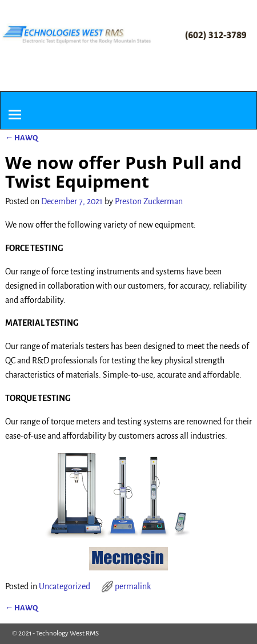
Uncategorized (65, 586)
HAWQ (21, 138)
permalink (133, 586)
